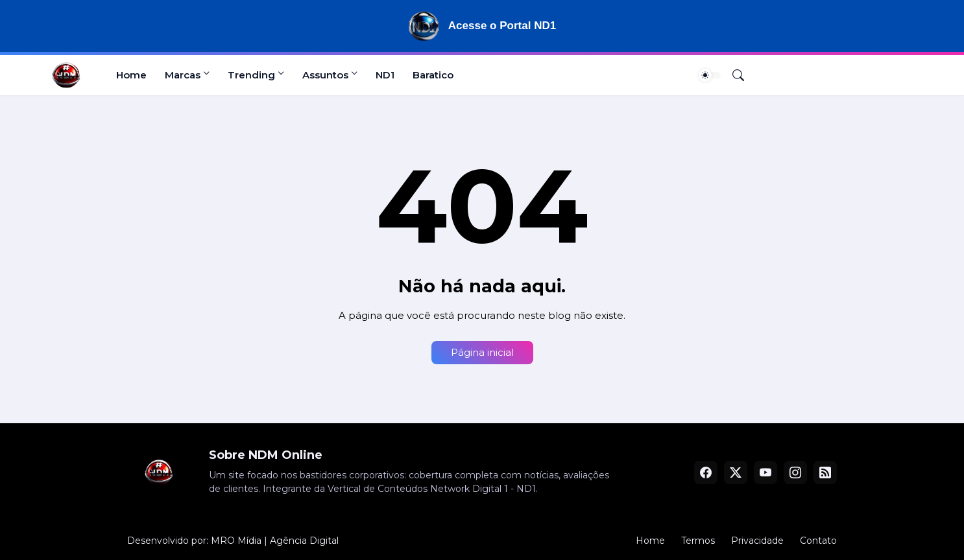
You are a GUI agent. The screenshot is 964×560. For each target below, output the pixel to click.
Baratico (433, 75)
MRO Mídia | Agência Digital (275, 541)
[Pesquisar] (733, 75)
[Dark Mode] (710, 75)
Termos (698, 541)
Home (131, 75)
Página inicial (482, 352)
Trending (251, 75)
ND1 (385, 75)
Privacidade (757, 541)
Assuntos (325, 75)
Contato (818, 541)
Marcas (183, 75)
